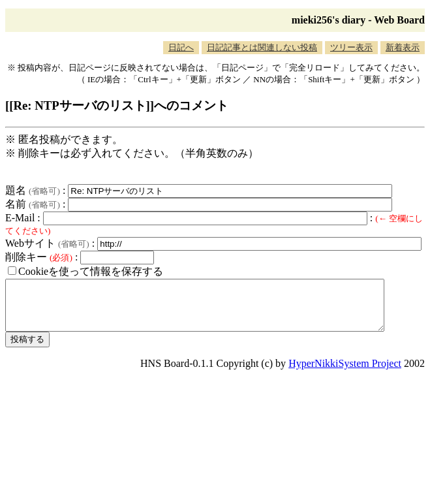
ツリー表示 (351, 47)
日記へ (181, 47)
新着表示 (403, 47)
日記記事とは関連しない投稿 (262, 47)
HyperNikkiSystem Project (345, 373)
